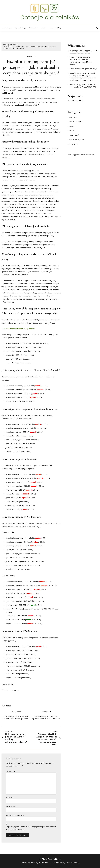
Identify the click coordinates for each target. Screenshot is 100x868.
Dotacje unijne (7, 28)
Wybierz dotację (20, 28)
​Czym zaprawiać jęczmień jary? (83, 69)
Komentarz (11, 771)
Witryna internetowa (15, 815)
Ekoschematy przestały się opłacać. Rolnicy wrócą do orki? (46, 717)
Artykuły (58, 28)
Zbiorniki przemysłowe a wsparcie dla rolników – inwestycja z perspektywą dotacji (81, 61)
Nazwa (10, 798)
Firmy (51, 28)
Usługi (72, 131)
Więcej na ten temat (10, 690)
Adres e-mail (12, 806)
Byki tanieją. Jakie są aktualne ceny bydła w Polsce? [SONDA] (16, 717)
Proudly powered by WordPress (35, 863)
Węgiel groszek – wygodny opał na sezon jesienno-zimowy (83, 52)
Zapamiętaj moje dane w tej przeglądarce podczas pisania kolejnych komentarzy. (31, 828)
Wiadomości (33, 28)
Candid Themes (73, 863)
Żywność (43, 28)
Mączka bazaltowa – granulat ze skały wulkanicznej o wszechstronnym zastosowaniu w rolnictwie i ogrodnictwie (83, 77)
